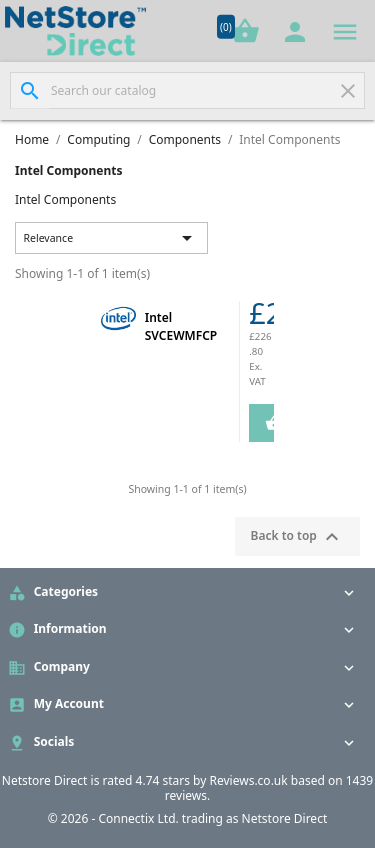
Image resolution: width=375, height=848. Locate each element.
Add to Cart (265, 423)
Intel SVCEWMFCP (181, 326)
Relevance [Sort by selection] (112, 238)
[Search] (187, 90)
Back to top (297, 537)
